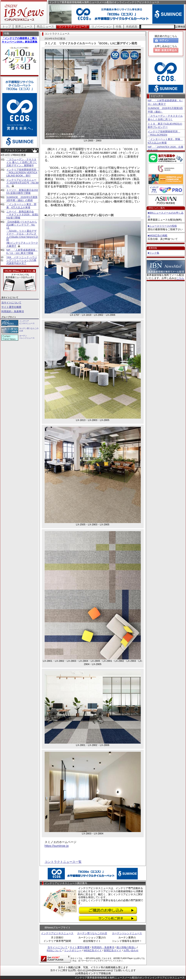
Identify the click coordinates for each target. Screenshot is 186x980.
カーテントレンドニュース (127, 933)
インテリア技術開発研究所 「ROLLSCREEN (164, 133)
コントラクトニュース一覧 (63, 862)
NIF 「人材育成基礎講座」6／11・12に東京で (165, 102)
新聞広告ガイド (113, 950)
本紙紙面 (132, 26)
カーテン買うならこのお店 (92, 933)
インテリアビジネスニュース (57, 933)
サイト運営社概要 (11, 307)
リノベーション (101, 26)
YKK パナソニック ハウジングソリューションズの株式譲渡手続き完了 (22, 260)
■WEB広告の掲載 (158, 236)
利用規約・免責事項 (13, 311)
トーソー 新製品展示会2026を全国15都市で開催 (22, 192)
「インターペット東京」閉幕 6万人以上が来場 (21, 206)
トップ (7, 26)
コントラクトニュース (73, 26)
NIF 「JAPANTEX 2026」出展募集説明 (166, 149)
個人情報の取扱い (126, 947)
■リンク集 (153, 253)
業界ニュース (24, 26)
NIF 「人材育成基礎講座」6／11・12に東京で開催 (22, 252)
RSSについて (54, 950)
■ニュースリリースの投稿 (162, 226)
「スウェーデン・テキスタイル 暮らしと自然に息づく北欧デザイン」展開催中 (22, 162)
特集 (119, 26)
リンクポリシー (73, 950)
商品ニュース (45, 26)
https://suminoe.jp (57, 846)
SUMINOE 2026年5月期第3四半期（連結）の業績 (22, 199)
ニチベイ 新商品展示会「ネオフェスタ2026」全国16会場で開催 (22, 215)
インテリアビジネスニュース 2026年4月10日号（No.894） (22, 183)
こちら (180, 278)
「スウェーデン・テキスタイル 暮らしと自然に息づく (165, 118)
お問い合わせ (131, 950)
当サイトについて (11, 303)
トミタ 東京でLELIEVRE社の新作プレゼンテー (165, 126)
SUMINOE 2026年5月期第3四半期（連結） (165, 110)
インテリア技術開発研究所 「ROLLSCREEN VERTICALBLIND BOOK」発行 (23, 173)
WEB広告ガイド (93, 950)
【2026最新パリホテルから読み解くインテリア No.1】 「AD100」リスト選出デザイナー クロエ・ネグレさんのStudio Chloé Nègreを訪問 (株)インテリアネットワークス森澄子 (22, 234)
